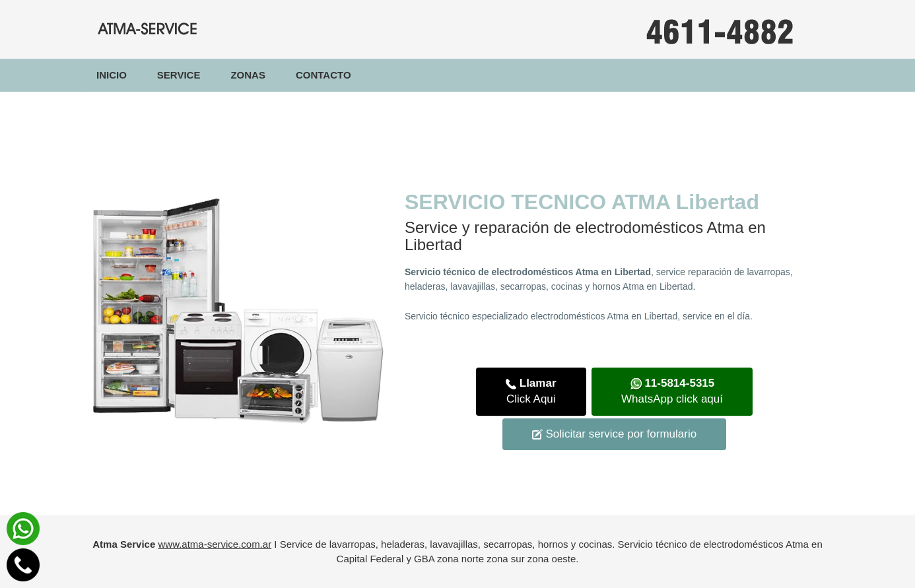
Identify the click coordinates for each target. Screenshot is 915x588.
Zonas (248, 75)
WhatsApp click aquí (672, 391)
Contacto (323, 75)
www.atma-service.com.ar (215, 544)
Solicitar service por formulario (614, 434)
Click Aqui (531, 391)
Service (179, 75)
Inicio (119, 74)
